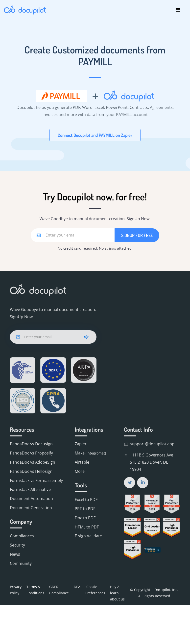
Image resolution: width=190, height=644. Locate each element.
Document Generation (31, 508)
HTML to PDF (87, 527)
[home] (25, 10)
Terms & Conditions (35, 590)
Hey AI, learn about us (117, 593)
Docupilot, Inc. (166, 590)
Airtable (82, 462)
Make (90, 453)
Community (21, 563)
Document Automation (31, 499)
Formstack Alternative (30, 489)
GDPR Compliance (59, 590)
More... (81, 471)
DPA (77, 587)
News (15, 554)
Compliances (22, 536)
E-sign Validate (88, 536)
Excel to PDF (86, 500)
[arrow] (87, 337)
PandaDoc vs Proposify (31, 453)
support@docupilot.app (152, 444)
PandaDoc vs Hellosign (31, 471)
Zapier (81, 444)
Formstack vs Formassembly (36, 480)
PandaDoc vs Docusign (31, 444)
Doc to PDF (85, 518)
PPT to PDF (85, 509)
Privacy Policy (16, 590)
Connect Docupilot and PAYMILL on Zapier (95, 135)
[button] (178, 10)
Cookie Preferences (95, 590)
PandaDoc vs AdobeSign (33, 462)
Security (17, 545)
